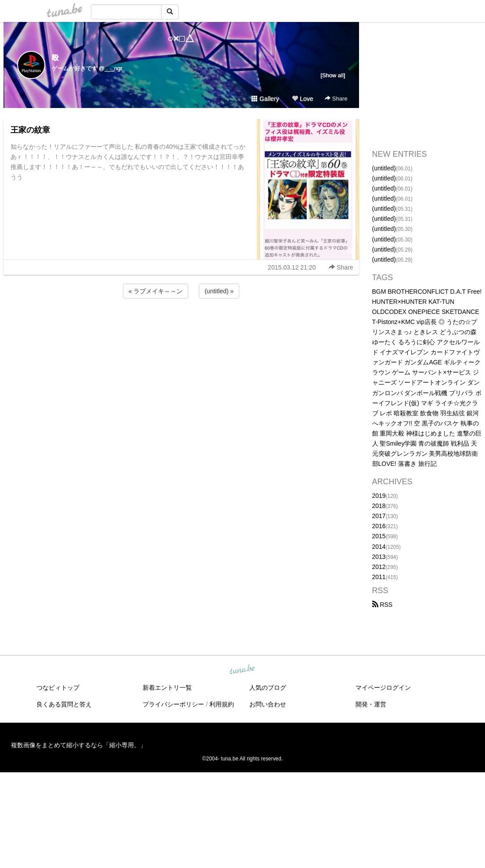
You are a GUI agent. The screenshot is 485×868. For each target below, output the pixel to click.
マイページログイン (383, 688)
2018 (379, 506)
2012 (379, 567)
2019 (379, 496)
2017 (379, 516)
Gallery (265, 99)
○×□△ (181, 38)
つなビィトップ (58, 688)
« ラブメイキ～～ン (156, 291)
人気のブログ (268, 688)
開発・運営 (371, 704)
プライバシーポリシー (173, 704)
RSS (383, 605)
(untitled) (384, 168)
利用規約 (222, 704)
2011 (379, 577)
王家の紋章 (30, 130)
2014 (379, 547)
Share (336, 99)
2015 (379, 536)
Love (302, 99)
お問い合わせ (268, 704)
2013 (379, 557)
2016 (379, 526)
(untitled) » (219, 291)
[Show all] (333, 75)
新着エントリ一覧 (167, 688)
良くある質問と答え (64, 704)
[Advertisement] (181, 324)
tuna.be (242, 670)
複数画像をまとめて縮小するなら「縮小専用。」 (79, 745)
